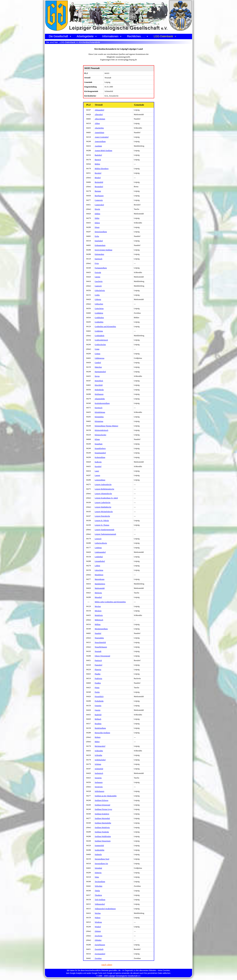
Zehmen (98, 931)
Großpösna (99, 331)
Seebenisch (99, 773)
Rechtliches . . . (138, 36)
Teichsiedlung (100, 882)
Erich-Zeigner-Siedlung (104, 250)
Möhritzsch (99, 620)
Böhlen (97, 164)
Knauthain (99, 444)
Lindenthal (99, 557)
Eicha (97, 236)
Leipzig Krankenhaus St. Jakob (106, 498)
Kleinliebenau (100, 412)
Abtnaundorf (99, 110)
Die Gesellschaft (60, 36)
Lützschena (99, 570)
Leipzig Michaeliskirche (104, 512)
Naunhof (98, 633)
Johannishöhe (100, 399)
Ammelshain (99, 133)
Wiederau (98, 922)
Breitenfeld (99, 182)
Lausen (97, 475)
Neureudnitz (99, 638)
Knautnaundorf (100, 453)
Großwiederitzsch (101, 340)
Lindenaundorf (100, 552)
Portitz (97, 692)
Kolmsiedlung (100, 457)
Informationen (112, 36)
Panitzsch (98, 660)
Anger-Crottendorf (102, 137)
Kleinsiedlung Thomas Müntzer (106, 426)
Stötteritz (98, 873)
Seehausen (99, 782)
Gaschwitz (99, 281)
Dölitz (97, 218)
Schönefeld (99, 769)
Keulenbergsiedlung (102, 403)
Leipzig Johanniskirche (103, 494)
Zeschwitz (99, 936)
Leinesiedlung (100, 480)
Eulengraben (99, 254)
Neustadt (98, 651)
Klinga (97, 439)
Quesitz (98, 710)
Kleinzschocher (101, 435)
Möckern (98, 611)
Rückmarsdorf (100, 746)
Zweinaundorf (100, 954)
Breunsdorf (99, 187)
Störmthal (98, 868)
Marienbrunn (100, 579)
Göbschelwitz (100, 290)
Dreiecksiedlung (101, 232)
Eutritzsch (99, 259)
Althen (97, 123)
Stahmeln (98, 854)
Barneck (98, 160)
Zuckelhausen (100, 945)
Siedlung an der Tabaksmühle (106, 796)
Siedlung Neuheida (102, 832)
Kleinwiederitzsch (101, 430)
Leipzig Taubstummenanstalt (105, 534)
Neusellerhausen (101, 647)
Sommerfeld (99, 846)
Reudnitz (98, 724)
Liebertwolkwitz (101, 543)
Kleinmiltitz (99, 417)
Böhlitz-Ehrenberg (102, 169)
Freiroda (98, 272)
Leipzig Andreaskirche (103, 484)
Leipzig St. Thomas (102, 525)
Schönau (98, 764)
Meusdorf (98, 597)
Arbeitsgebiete (87, 36)
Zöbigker (98, 940)
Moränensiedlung (101, 629)
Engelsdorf (99, 241)
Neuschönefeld (100, 642)
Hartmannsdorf (100, 372)
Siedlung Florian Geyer (103, 809)
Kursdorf (98, 466)
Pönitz (97, 688)
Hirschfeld (99, 385)
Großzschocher (100, 345)
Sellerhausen (100, 791)
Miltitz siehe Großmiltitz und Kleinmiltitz (110, 602)
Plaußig (98, 674)
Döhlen (97, 214)
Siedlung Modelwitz (102, 827)
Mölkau (98, 624)
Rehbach (98, 719)
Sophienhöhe (100, 850)
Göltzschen (99, 304)
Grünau (98, 354)
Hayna (97, 376)
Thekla (97, 891)
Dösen (97, 227)
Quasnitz (98, 706)
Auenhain (98, 146)
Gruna (97, 349)
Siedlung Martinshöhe (103, 823)
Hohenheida (99, 390)
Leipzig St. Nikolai (102, 521)
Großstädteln (100, 336)
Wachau (98, 913)
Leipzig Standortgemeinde (105, 530)
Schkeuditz (99, 751)
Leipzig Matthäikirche (103, 507)
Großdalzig (99, 313)
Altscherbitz (99, 128)
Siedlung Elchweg (101, 800)
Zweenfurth (99, 949)
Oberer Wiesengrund (102, 656)
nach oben (107, 965)
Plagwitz (98, 670)
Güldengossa (100, 358)
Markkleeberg (100, 584)
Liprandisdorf (100, 561)
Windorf (98, 927)
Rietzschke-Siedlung (102, 733)
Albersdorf (99, 114)
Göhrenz (98, 299)
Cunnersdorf (99, 205)
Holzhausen (99, 394)
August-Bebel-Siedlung (103, 151)
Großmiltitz (99, 322)
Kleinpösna (99, 421)
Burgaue (98, 191)
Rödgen (98, 737)
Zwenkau (98, 958)
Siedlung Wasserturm (103, 841)
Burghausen (99, 196)
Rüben (97, 742)
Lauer (97, 471)
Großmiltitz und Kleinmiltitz (105, 327)
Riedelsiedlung (100, 728)
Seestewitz (99, 787)
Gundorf (98, 363)
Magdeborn (99, 575)
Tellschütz (99, 886)
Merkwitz (98, 593)
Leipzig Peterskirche (102, 516)
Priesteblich (99, 696)
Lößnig (97, 566)
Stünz (97, 877)
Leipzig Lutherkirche (103, 502)
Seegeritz (98, 778)
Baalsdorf (98, 155)
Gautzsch (98, 286)
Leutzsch (98, 539)
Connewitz (99, 200)
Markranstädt (100, 588)
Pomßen (98, 683)
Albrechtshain (100, 119)
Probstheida (99, 701)
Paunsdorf (99, 665)
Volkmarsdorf (100, 904)
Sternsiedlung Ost (101, 864)
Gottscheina (99, 308)
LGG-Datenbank (165, 36)
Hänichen (98, 367)
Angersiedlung (100, 141)
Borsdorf (98, 173)
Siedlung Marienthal (102, 818)
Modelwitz (99, 615)
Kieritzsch (99, 408)
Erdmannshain (100, 245)
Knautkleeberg (100, 448)
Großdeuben (99, 318)
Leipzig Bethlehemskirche (105, 489)
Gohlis (97, 295)
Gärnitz (98, 277)
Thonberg (98, 895)
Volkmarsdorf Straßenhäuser (105, 909)
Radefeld (98, 715)
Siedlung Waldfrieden (103, 836)
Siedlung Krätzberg (102, 814)
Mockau (98, 606)
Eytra (97, 263)
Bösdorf (98, 178)
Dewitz (97, 209)
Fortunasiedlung (101, 268)
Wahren (98, 918)
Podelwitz (98, 678)
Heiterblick (99, 381)
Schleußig (98, 755)
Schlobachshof (100, 760)
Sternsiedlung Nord (102, 859)
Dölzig (97, 223)
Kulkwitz (98, 462)
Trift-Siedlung (100, 900)
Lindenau (98, 548)
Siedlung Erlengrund (102, 805)
